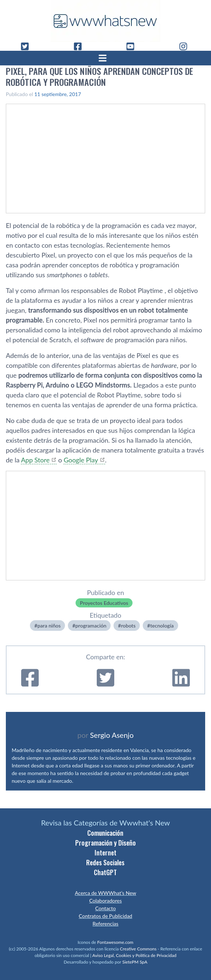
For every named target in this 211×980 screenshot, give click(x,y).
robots (128, 626)
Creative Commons (138, 949)
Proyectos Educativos (104, 603)
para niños (49, 626)
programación (91, 626)
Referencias (106, 924)
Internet (105, 853)
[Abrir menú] (105, 58)
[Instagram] (186, 46)
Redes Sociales (105, 862)
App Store (35, 460)
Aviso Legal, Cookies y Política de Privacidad (135, 955)
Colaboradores (105, 901)
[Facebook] (81, 46)
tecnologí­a (162, 626)
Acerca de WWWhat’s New (105, 893)
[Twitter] (28, 46)
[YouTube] (133, 46)
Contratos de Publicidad (105, 916)
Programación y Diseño (105, 843)
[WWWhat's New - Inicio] (105, 21)
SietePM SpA (135, 962)
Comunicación (105, 833)
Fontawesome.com (115, 942)
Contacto (105, 908)
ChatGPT (105, 872)
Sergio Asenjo (112, 735)
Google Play (81, 460)
